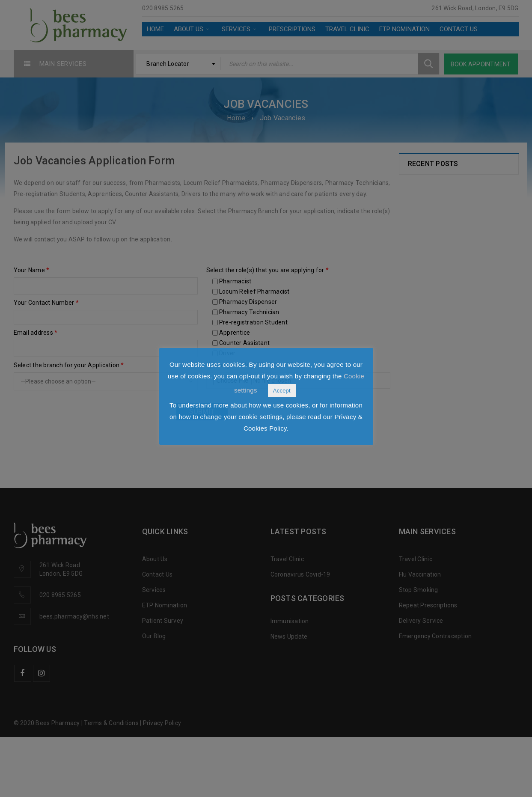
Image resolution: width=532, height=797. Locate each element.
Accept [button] (282, 391)
